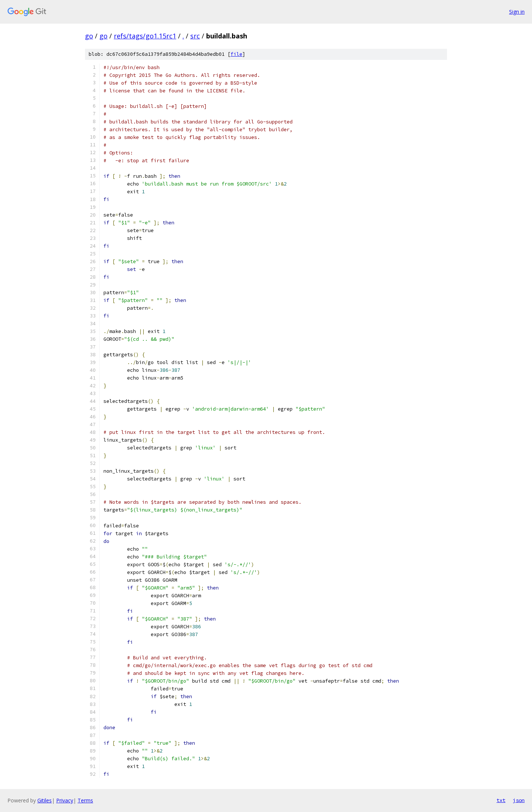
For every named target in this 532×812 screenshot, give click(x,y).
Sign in (517, 12)
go (89, 36)
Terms (85, 800)
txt (501, 800)
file (236, 54)
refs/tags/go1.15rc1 (145, 36)
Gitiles (45, 800)
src (195, 36)
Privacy (65, 800)
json (519, 800)
